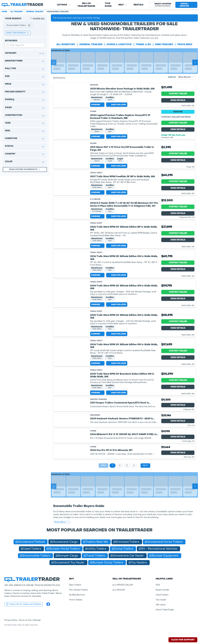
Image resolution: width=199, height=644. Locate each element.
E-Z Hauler (95, 203)
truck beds (185, 44)
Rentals (138, 5)
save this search (18, 33)
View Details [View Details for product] (178, 101)
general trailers (91, 44)
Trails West (96, 175)
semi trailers (164, 44)
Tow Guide (108, 5)
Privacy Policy (11, 629)
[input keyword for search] (25, 45)
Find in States (76, 609)
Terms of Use (25, 629)
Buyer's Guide (162, 599)
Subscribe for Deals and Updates (24, 613)
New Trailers (75, 594)
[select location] (161, 5)
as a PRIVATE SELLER (123, 594)
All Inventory (66, 44)
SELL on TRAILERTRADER (88, 5)
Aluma (93, 145)
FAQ (158, 594)
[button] (161, 5)
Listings (64, 5)
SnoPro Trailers (99, 408)
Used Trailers (162, 604)
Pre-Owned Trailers (79, 599)
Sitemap (37, 629)
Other (93, 113)
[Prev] (54, 62)
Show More (62, 531)
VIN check (161, 614)
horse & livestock (119, 44)
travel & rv (143, 44)
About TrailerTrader (165, 619)
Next (145, 474)
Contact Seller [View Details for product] (178, 95)
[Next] (195, 62)
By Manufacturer (77, 604)
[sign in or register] (186, 5)
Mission (94, 85)
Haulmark (95, 424)
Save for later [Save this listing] (117, 107)
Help (123, 5)
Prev (104, 474)
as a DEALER (119, 599)
